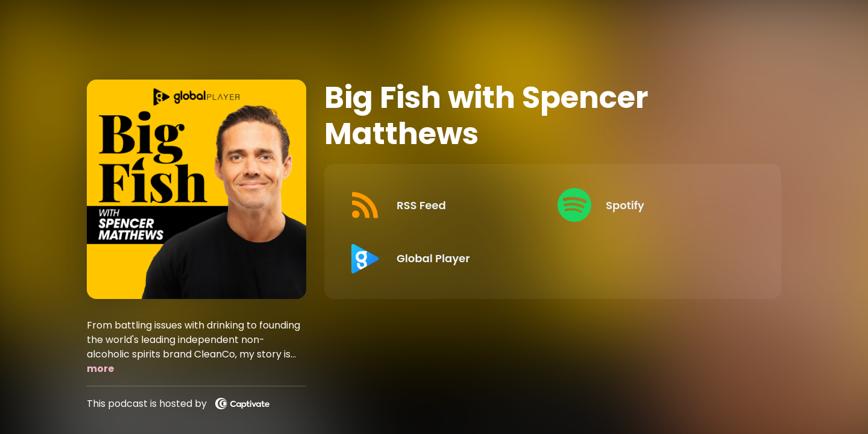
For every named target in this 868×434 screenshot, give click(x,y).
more (100, 369)
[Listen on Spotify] (653, 205)
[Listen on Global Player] (443, 258)
